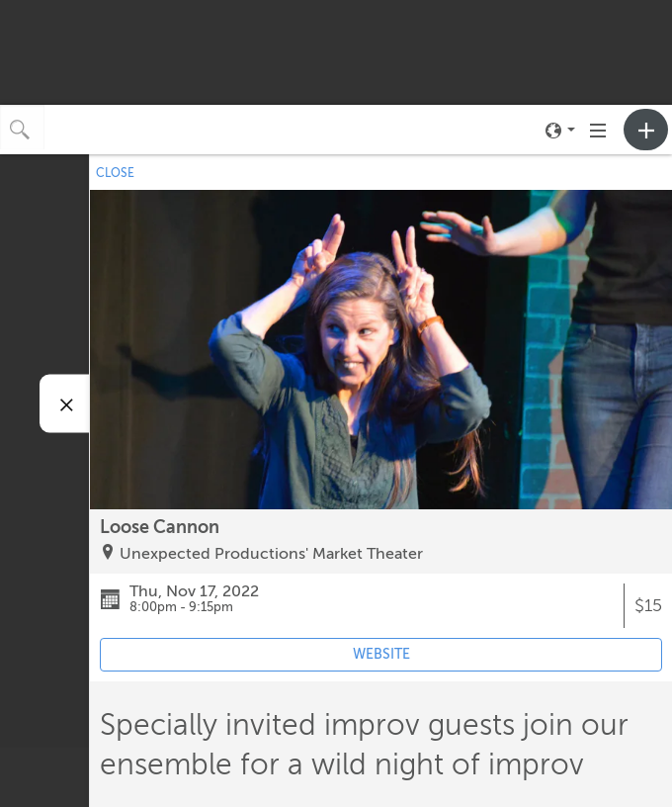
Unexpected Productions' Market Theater (271, 554)
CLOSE (115, 173)
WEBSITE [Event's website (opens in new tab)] (381, 654)
